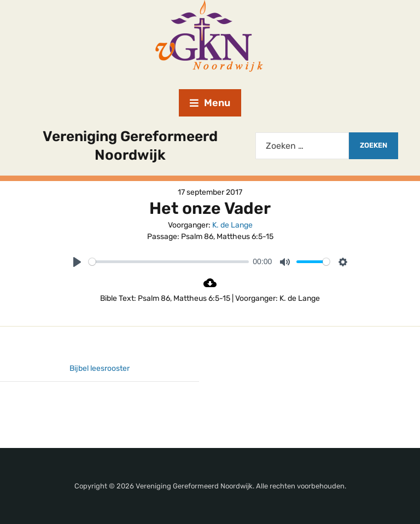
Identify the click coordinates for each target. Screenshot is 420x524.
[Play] (77, 262)
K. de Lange (232, 225)
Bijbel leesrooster (100, 368)
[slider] (169, 262)
